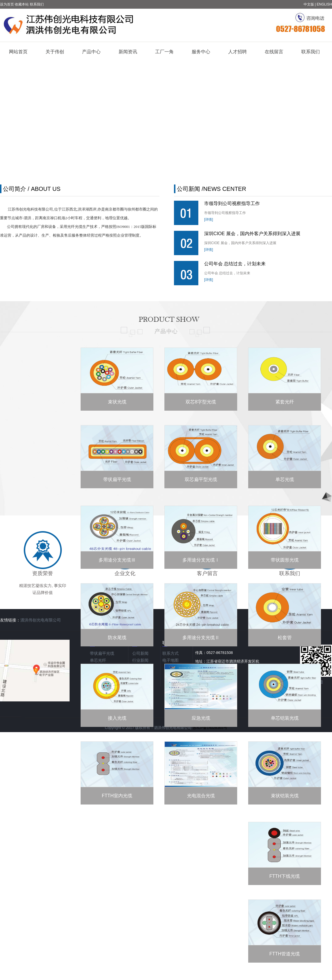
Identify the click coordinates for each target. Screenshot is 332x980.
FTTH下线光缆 (285, 876)
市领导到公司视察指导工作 (232, 203)
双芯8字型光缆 (201, 402)
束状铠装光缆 (285, 796)
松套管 (285, 638)
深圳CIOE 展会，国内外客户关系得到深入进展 (252, 234)
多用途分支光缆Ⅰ (201, 560)
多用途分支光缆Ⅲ (117, 560)
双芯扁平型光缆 (201, 479)
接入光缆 (117, 718)
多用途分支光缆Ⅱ (201, 638)
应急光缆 (201, 718)
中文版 (309, 4)
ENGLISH (324, 4)
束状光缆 (117, 402)
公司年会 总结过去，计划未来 (235, 264)
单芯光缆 (285, 479)
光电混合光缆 (201, 796)
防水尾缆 (117, 638)
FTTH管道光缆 (285, 954)
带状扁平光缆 (117, 479)
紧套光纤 (285, 402)
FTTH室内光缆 (117, 796)
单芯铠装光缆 (285, 718)
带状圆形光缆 (285, 560)
